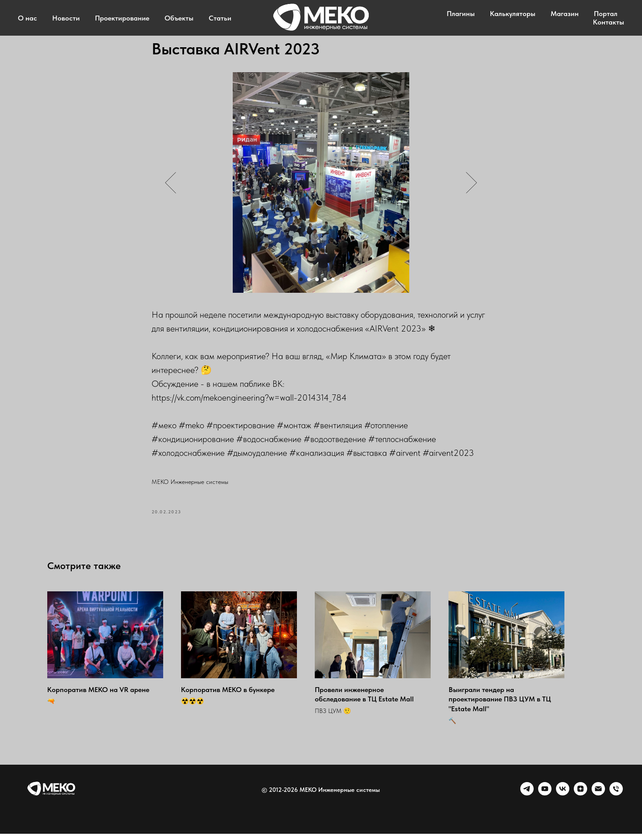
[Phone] (616, 799)
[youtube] (545, 799)
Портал (606, 14)
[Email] (598, 799)
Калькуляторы (513, 14)
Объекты (179, 18)
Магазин (565, 14)
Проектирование (122, 18)
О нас (27, 18)
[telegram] (527, 799)
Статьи (220, 18)
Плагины (461, 14)
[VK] (563, 799)
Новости (66, 18)
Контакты (609, 22)
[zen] (580, 799)
